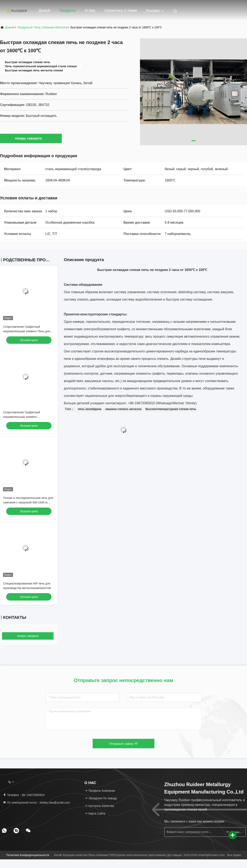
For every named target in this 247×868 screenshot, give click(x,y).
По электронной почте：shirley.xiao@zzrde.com (36, 803)
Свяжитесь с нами (121, 10)
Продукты (67, 10)
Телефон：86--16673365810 (24, 795)
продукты (24, 27)
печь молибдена (90, 409)
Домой (44, 10)
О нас (90, 10)
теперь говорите (31, 138)
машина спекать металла (123, 409)
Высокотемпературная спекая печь (171, 409)
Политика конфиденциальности (28, 855)
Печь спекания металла (50, 27)
